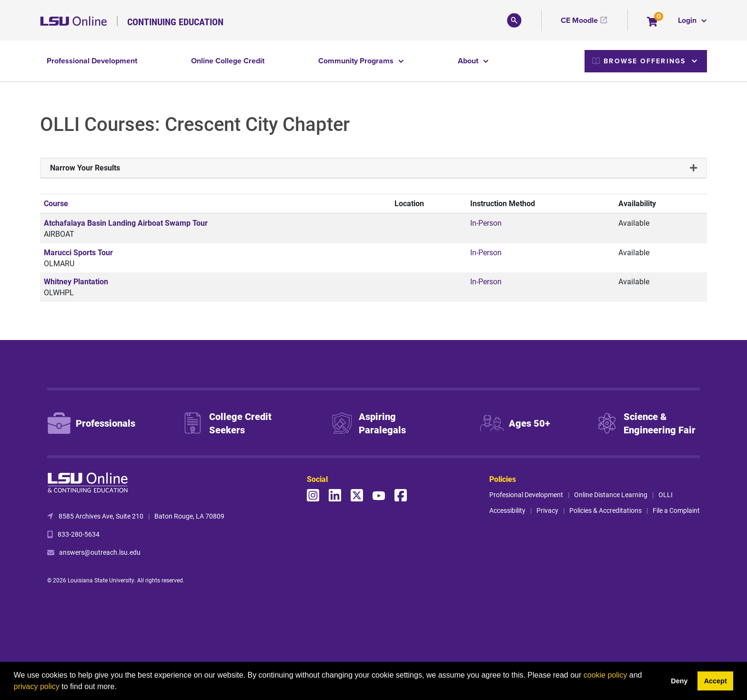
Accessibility (507, 510)
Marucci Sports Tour (78, 252)
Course (56, 203)
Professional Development (92, 61)
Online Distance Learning (611, 495)
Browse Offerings (639, 61)
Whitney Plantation (76, 281)
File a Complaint (676, 510)
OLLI (666, 495)
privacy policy (37, 686)
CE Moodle (579, 20)
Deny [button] (679, 681)
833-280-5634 (79, 534)
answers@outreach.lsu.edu (100, 552)
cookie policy (606, 675)
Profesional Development (526, 495)
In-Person (486, 223)
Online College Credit (228, 61)
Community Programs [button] (357, 61)
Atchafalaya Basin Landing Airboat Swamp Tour (126, 223)
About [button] (469, 61)
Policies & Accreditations (606, 510)
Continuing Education (175, 21)
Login (688, 20)
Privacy (547, 510)
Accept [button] (716, 681)
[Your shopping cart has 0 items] (653, 23)
